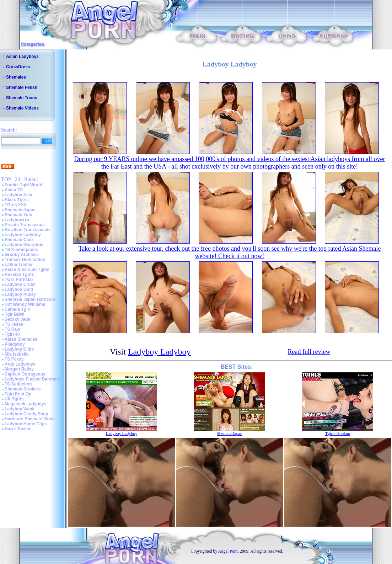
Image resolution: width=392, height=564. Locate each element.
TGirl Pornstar (19, 280)
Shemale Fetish (22, 87)
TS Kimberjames (21, 250)
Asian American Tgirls (27, 270)
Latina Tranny (18, 265)
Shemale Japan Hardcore (30, 299)
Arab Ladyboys (20, 364)
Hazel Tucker (18, 429)
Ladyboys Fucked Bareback (33, 379)
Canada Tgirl (18, 309)
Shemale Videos (22, 108)
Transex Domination (25, 260)
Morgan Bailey (19, 369)
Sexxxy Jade (17, 319)
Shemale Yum (18, 215)
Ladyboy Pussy (20, 294)
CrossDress (18, 67)
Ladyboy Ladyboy (23, 235)
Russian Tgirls (19, 275)
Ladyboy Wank (20, 409)
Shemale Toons (22, 98)
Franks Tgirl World (23, 185)
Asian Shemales (21, 339)
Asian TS (14, 190)
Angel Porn (228, 551)
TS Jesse (14, 324)
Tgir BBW (14, 314)
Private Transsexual (25, 225)
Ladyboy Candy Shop (26, 414)
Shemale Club (19, 240)
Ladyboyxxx (17, 220)
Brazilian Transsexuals (28, 230)
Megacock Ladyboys (25, 404)
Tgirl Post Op (18, 394)
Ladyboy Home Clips (26, 424)
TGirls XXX (16, 205)
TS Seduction (18, 384)
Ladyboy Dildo (19, 349)
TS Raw (12, 329)
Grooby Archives (22, 255)
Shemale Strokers (23, 389)
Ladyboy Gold (19, 289)
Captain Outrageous (25, 374)
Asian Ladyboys (22, 57)
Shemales (16, 77)
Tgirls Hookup (338, 433)
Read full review (309, 352)
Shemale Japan (20, 210)
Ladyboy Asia (18, 195)
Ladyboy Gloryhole (24, 245)
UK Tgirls (14, 399)
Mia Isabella (17, 354)
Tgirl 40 (12, 334)
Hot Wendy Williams (25, 304)
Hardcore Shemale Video (30, 419)
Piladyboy (15, 344)
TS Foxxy (14, 359)
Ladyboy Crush (20, 284)
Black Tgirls (17, 200)
